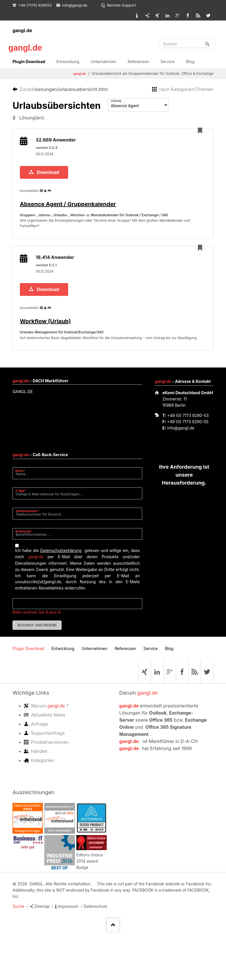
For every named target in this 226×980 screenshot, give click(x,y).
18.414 (57, 285)
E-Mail (22, 536)
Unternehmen (103, 62)
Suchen (207, 44)
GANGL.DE (23, 437)
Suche (18, 952)
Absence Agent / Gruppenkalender (70, 212)
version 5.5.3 (49, 152)
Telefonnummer (27, 556)
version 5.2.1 (48, 293)
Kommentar (23, 576)
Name (22, 516)
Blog (190, 62)
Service (168, 62)
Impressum (68, 952)
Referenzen (138, 62)
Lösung (116, 101)
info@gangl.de (181, 473)
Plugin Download (29, 62)
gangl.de (22, 30)
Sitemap (42, 952)
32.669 (58, 144)
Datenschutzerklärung (61, 596)
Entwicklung (68, 62)
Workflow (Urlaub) (47, 353)
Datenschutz (96, 952)
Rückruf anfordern (37, 670)
